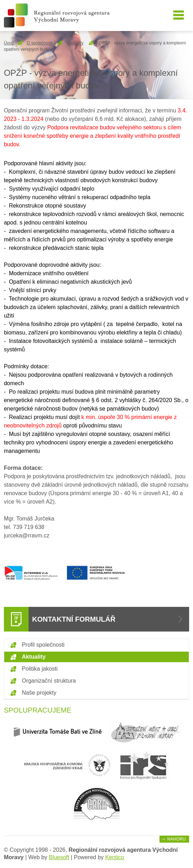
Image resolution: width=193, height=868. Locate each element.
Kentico (114, 857)
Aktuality (75, 43)
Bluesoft (59, 857)
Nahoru (176, 839)
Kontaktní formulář (74, 619)
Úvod (9, 43)
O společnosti (40, 43)
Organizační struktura (49, 681)
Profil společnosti (43, 645)
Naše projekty (39, 693)
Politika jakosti (40, 669)
